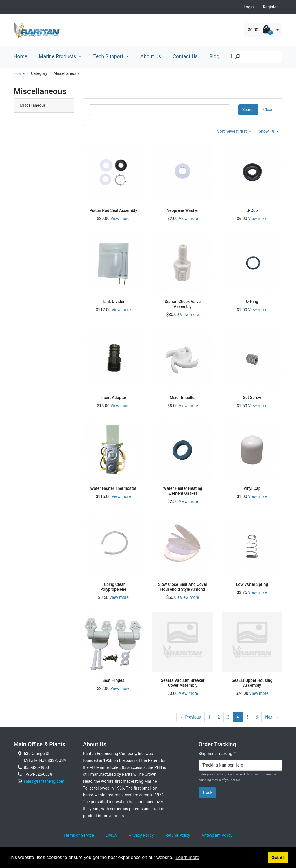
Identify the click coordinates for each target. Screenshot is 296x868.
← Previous (190, 717)
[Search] (257, 57)
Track (207, 793)
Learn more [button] (187, 857)
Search (248, 110)
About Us (151, 56)
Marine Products (58, 56)
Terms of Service (79, 835)
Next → (272, 717)
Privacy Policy (141, 835)
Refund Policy (178, 835)
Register (270, 7)
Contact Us (185, 56)
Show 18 (267, 131)
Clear (268, 110)
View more (120, 219)
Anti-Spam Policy (217, 835)
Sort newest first (232, 131)
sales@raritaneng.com (44, 781)
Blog (214, 56)
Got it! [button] (277, 858)
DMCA (111, 835)
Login (249, 7)
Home (20, 56)
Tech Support (109, 56)
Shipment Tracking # (217, 754)
